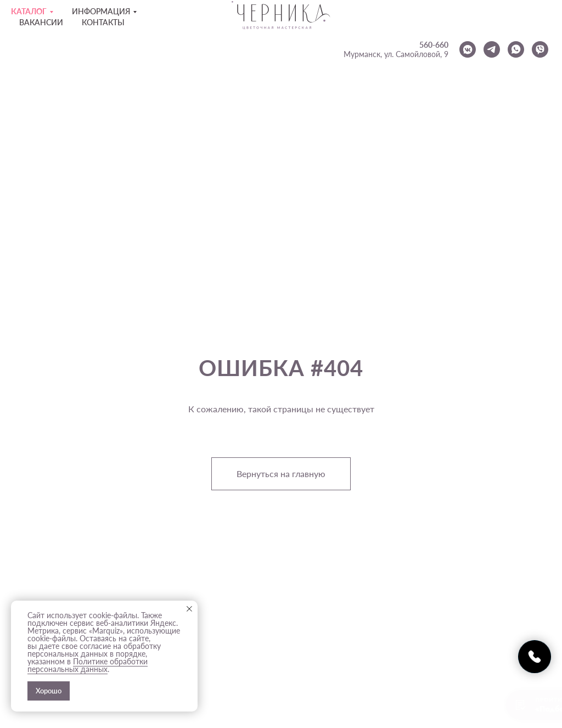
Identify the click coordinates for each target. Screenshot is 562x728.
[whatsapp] (516, 49)
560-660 (434, 45)
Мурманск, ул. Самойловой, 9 (396, 54)
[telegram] (492, 49)
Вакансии (41, 22)
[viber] (540, 49)
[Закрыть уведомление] (189, 609)
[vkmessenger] (468, 49)
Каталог (29, 11)
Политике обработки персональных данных (88, 665)
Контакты (103, 22)
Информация (101, 11)
